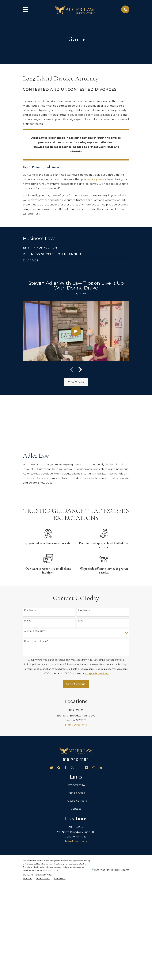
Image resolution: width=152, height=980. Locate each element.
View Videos (76, 382)
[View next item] (80, 370)
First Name (30, 610)
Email (81, 621)
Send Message (76, 684)
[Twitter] (73, 767)
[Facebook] (66, 767)
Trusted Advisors (76, 801)
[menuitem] (40, 246)
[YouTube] (86, 767)
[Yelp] (59, 767)
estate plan (95, 179)
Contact (76, 809)
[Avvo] (80, 767)
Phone (28, 621)
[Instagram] (93, 767)
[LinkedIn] (100, 767)
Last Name (84, 610)
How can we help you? (36, 641)
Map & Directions (76, 725)
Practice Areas (76, 793)
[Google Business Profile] (52, 767)
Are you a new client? (35, 631)
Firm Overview (76, 785)
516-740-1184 (76, 759)
